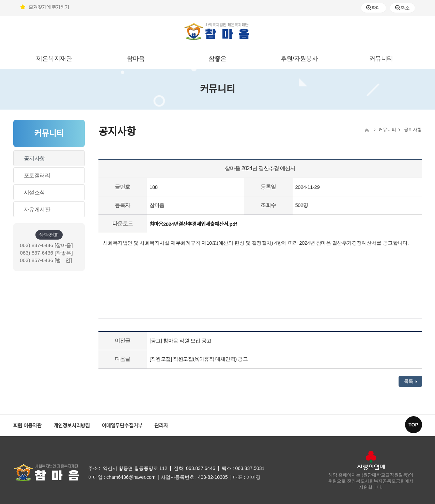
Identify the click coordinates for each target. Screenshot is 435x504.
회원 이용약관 (27, 426)
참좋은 (217, 59)
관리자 (161, 426)
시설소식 (34, 192)
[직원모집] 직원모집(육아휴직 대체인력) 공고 (199, 359)
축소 (402, 8)
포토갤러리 (37, 175)
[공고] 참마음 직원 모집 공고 (181, 340)
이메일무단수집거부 (122, 426)
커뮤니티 (381, 59)
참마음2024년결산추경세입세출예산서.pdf (193, 224)
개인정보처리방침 (72, 426)
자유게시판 (37, 209)
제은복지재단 (54, 59)
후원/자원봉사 (299, 59)
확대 (373, 8)
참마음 (136, 59)
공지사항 (34, 158)
